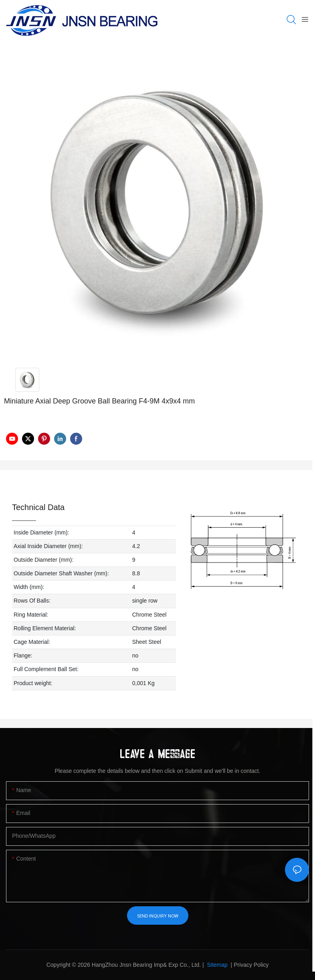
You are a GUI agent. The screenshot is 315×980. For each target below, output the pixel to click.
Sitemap (217, 965)
